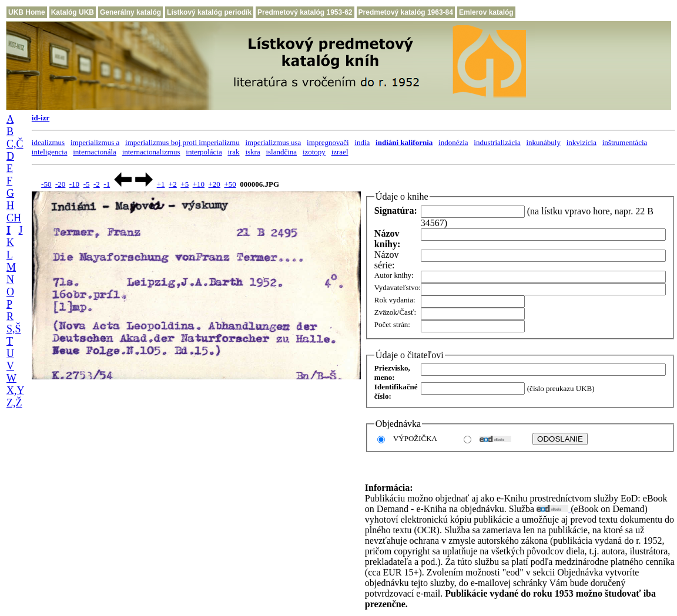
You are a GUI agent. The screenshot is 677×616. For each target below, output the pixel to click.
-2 (97, 184)
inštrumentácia (625, 142)
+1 (161, 184)
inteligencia (50, 152)
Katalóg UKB (73, 12)
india (362, 142)
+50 (230, 184)
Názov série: (387, 260)
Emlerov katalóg (486, 12)
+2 (173, 184)
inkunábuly (543, 142)
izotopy (314, 152)
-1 (107, 184)
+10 (199, 184)
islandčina (281, 152)
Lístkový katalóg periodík (209, 12)
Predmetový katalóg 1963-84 (406, 12)
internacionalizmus (151, 152)
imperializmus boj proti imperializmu (182, 142)
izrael (340, 152)
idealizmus (48, 142)
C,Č (15, 144)
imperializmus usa (273, 142)
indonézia (453, 142)
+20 (215, 184)
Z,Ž (14, 403)
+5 (185, 184)
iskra (252, 152)
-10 (74, 184)
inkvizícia (582, 142)
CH (14, 218)
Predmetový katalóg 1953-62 (305, 12)
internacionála (95, 152)
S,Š (14, 329)
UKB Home (27, 12)
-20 (60, 184)
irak (233, 152)
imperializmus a (95, 142)
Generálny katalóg (130, 12)
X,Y (15, 391)
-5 (87, 184)
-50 (46, 184)
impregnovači (328, 142)
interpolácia (204, 152)
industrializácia (497, 142)
